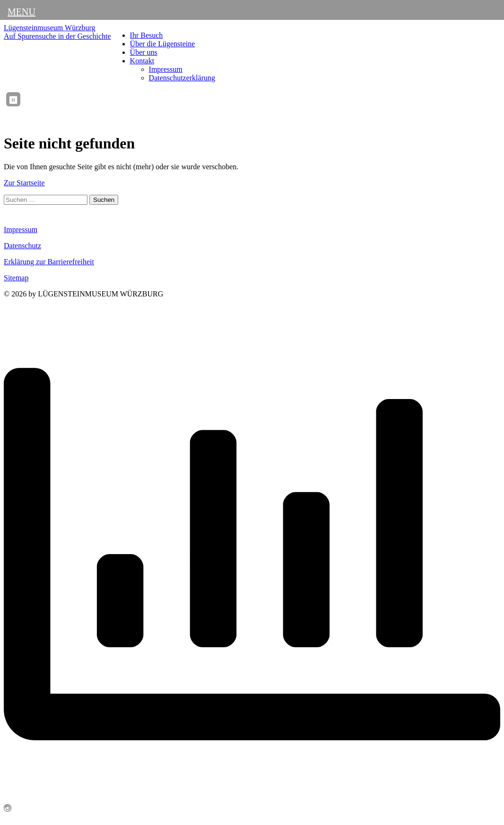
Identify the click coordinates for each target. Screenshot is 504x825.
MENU (22, 12)
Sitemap (16, 278)
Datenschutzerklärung (182, 78)
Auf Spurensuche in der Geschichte (57, 36)
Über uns (144, 52)
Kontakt (142, 61)
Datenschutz (22, 246)
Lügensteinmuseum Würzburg (50, 28)
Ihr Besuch (147, 35)
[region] (263, 99)
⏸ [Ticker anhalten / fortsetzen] (13, 100)
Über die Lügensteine (163, 44)
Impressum (166, 69)
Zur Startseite (24, 183)
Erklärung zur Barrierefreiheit (49, 262)
